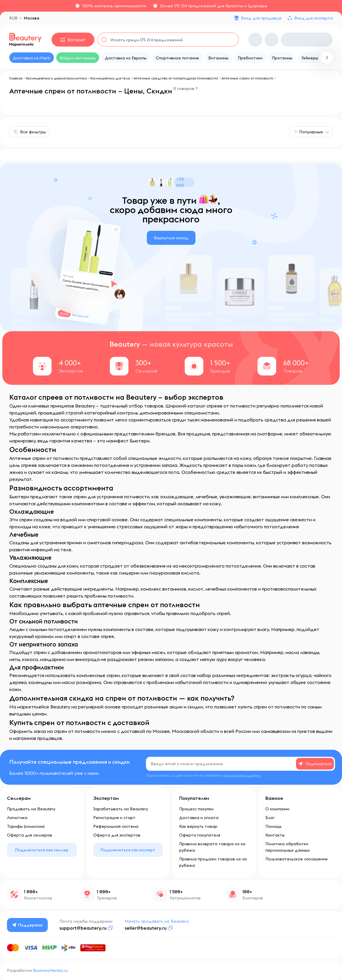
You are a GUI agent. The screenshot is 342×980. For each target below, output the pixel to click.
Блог (270, 818)
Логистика (17, 818)
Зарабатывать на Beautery (121, 809)
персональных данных (242, 775)
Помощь (274, 826)
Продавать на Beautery (31, 809)
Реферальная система (116, 826)
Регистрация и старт (114, 818)
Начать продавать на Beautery (157, 921)
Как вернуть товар (198, 826)
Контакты (275, 835)
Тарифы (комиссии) (26, 826)
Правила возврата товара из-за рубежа (212, 847)
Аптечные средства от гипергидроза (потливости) (176, 78)
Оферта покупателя (200, 835)
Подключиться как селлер (42, 850)
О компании (277, 809)
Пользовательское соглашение (297, 859)
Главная (16, 78)
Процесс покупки (196, 809)
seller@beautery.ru (146, 928)
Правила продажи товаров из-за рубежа (213, 862)
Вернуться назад (171, 238)
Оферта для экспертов (117, 835)
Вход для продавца (261, 18)
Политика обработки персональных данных (288, 847)
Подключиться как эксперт (128, 850)
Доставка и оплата (199, 818)
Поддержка (28, 925)
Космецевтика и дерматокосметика (56, 78)
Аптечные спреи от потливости (247, 78)
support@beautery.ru (83, 928)
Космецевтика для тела (110, 78)
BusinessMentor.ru (50, 970)
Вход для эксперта (313, 18)
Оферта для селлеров (30, 835)
